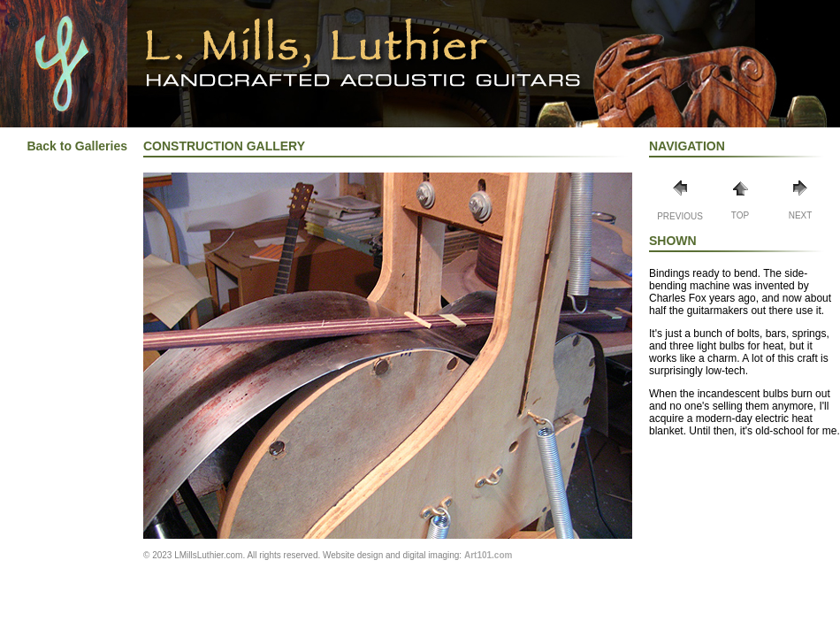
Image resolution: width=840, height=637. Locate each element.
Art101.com (488, 555)
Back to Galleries (77, 146)
